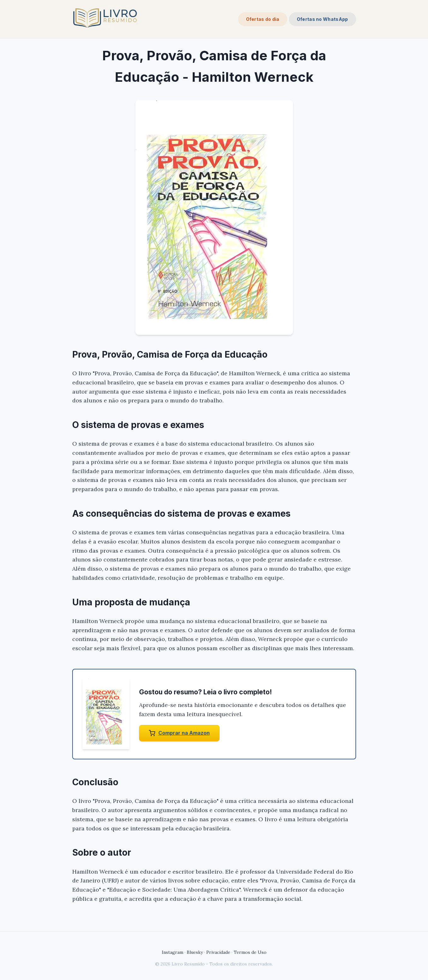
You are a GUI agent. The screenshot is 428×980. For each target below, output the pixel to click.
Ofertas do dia (263, 19)
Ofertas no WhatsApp (322, 19)
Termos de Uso (250, 952)
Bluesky (195, 952)
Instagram (173, 952)
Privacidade (218, 952)
